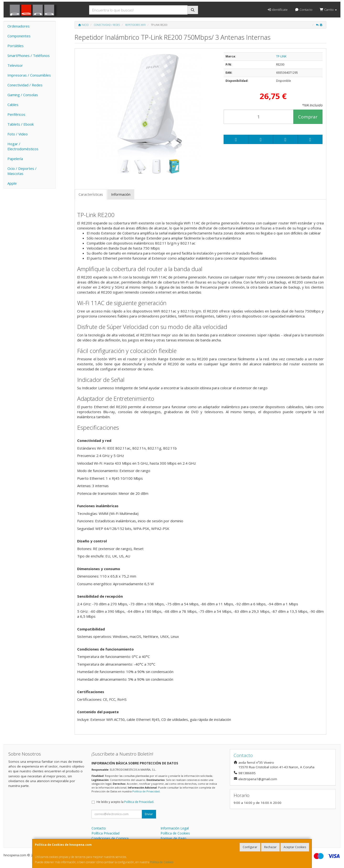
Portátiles (16, 46)
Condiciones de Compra (110, 838)
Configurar (250, 847)
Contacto (304, 10)
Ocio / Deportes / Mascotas (22, 171)
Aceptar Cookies (295, 847)
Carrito (328, 10)
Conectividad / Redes (25, 85)
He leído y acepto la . (125, 802)
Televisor (15, 65)
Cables (13, 105)
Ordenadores (19, 26)
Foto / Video (18, 134)
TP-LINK (281, 56)
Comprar (308, 117)
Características (91, 194)
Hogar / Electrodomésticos (23, 146)
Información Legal (175, 828)
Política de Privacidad (146, 791)
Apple (12, 183)
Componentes (19, 36)
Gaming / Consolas (23, 95)
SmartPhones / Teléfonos (29, 56)
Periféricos (16, 114)
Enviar (149, 814)
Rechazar (270, 847)
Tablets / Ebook (21, 124)
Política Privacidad (105, 833)
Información (121, 194)
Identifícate (277, 10)
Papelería (15, 159)
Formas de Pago (173, 838)
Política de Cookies (162, 862)
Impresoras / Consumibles (29, 75)
